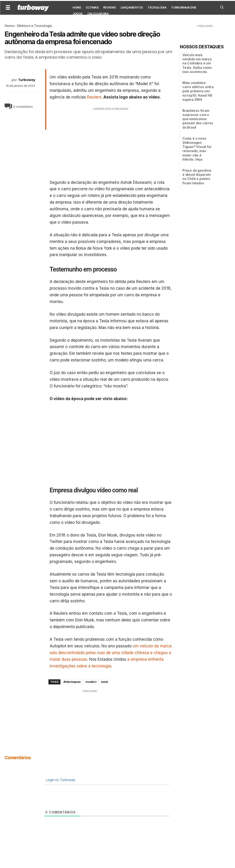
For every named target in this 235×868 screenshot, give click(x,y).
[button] (222, 7)
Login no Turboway (60, 780)
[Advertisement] (111, 144)
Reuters (94, 97)
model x (91, 682)
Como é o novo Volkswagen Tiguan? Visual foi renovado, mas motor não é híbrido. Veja (197, 149)
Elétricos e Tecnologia (34, 26)
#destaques (72, 682)
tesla (104, 682)
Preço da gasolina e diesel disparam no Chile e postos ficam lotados (197, 177)
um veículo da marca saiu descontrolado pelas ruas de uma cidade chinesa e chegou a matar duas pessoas (111, 653)
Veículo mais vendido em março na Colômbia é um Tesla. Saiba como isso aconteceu (197, 63)
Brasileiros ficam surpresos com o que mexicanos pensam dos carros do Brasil (198, 119)
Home (9, 26)
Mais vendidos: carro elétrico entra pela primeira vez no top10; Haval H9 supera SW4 (198, 91)
